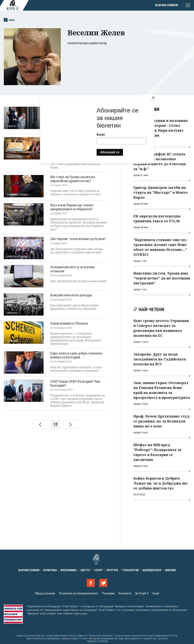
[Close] (153, 98)
